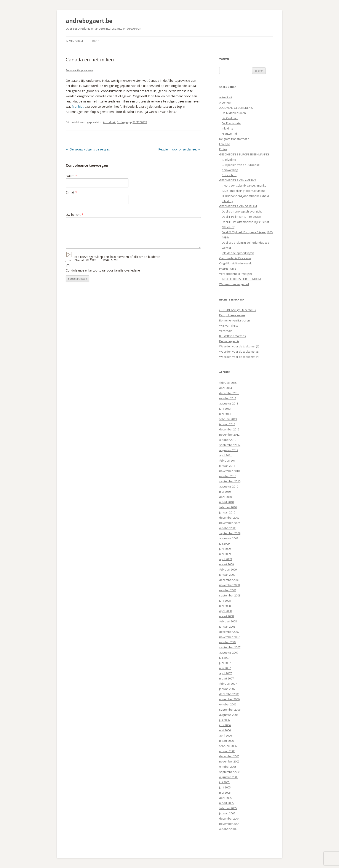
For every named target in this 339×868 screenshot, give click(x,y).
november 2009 (229, 523)
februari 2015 (228, 383)
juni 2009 (225, 549)
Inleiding (227, 128)
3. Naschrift (229, 175)
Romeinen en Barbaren (235, 320)
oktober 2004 (228, 829)
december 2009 (229, 518)
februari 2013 (228, 419)
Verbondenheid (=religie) (235, 274)
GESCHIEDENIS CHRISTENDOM (241, 279)
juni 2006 (225, 725)
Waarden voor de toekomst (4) (239, 357)
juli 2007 (224, 658)
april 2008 (225, 611)
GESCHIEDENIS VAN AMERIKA (238, 180)
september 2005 (230, 772)
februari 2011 (228, 460)
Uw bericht (74, 215)
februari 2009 (228, 569)
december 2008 (229, 580)
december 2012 (229, 429)
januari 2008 (227, 627)
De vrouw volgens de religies (88, 149)
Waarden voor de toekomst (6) (239, 346)
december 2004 (229, 818)
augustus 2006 (229, 715)
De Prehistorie (231, 123)
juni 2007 (225, 663)
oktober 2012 (228, 440)
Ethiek (223, 149)
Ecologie (122, 122)
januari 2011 (227, 466)
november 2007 (229, 637)
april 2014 (225, 388)
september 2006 (230, 710)
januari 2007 (227, 689)
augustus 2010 (229, 486)
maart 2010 (226, 502)
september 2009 (230, 533)
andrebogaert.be (89, 21)
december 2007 (229, 632)
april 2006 (225, 735)
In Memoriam (74, 41)
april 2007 (225, 673)
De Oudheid (230, 118)
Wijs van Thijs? (229, 326)
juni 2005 (225, 787)
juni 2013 (225, 409)
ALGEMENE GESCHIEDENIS (236, 108)
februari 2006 (228, 746)
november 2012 (229, 435)
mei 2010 (225, 492)
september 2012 (230, 445)
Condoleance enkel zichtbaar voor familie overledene (103, 270)
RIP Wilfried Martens (233, 336)
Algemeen (226, 102)
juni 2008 (225, 601)
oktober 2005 (228, 767)
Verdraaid (226, 331)
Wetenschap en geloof (234, 284)
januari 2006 (227, 751)
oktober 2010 (228, 476)
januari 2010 (227, 512)
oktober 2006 (228, 704)
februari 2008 (228, 621)
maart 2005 (226, 803)
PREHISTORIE (228, 269)
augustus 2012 (229, 450)
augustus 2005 (229, 777)
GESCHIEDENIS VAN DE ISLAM (238, 206)
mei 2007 (225, 668)
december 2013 (229, 393)
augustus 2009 (229, 538)
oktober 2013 (228, 398)
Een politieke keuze (232, 315)
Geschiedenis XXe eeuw (235, 258)
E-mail (71, 192)
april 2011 (225, 455)
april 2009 (225, 559)
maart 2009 (226, 564)
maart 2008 (226, 616)
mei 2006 (225, 730)
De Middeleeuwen (234, 113)
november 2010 (229, 471)
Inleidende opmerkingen (238, 253)
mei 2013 (225, 414)
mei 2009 (225, 554)
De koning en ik (229, 341)
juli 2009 (224, 543)
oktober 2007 (228, 642)
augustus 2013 (229, 403)
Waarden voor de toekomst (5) (239, 352)
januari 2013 (227, 424)
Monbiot (78, 106)
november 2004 (229, 824)
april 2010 (225, 497)
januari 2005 (227, 813)
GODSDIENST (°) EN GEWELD (237, 310)
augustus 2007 (229, 652)
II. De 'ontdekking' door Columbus (244, 191)
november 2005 (229, 761)
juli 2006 (224, 720)
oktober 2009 (228, 528)
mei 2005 (225, 793)
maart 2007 (226, 678)
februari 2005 (228, 808)
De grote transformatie (234, 139)
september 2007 (230, 647)
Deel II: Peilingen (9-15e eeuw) (241, 217)
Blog (96, 41)
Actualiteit (109, 122)
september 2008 (230, 595)
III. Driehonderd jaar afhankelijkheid (245, 196)
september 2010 (230, 481)
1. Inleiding (229, 160)
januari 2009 (227, 575)
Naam (71, 176)
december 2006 (229, 694)
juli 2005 (224, 782)
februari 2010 (228, 507)
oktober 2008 (228, 590)
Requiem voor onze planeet (180, 149)
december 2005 (229, 756)
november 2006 (229, 699)
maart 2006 (226, 741)
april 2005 (225, 798)
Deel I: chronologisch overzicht (242, 211)
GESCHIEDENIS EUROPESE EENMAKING (244, 154)
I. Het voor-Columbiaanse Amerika (244, 185)
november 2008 (229, 585)
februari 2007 (228, 684)
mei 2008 (225, 606)
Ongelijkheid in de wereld (236, 263)
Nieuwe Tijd (229, 134)
